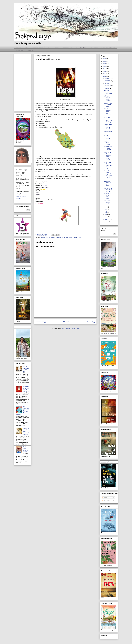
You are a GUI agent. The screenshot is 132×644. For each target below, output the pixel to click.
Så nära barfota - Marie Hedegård (108, 98)
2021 (105, 71)
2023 (105, 66)
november (108, 81)
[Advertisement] (65, 303)
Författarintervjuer (67, 47)
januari (107, 222)
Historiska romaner (38, 47)
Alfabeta (45, 186)
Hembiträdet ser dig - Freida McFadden (26, 389)
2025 (105, 61)
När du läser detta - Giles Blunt (26, 369)
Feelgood (26, 47)
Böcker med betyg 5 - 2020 (108, 47)
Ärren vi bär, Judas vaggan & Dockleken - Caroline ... (108, 175)
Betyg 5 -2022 (30, 50)
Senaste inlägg (41, 322)
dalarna (53, 237)
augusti (107, 88)
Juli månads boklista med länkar (108, 202)
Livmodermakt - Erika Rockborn (108, 148)
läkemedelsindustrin (71, 237)
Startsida (18, 47)
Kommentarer (107, 500)
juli (105, 207)
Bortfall (48, 237)
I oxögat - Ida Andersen (108, 132)
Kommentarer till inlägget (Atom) (70, 328)
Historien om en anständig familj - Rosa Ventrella (108, 156)
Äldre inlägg (91, 322)
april (106, 214)
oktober (107, 83)
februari (107, 220)
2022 (105, 69)
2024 (105, 64)
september (108, 86)
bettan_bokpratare (21, 194)
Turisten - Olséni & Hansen (107, 143)
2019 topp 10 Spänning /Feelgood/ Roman (87, 47)
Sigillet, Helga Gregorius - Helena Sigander (108, 127)
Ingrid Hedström (60, 237)
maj (106, 212)
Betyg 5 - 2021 (20, 50)
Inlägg (105, 498)
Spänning (57, 47)
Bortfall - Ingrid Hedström (108, 137)
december (108, 78)
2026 (105, 59)
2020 (105, 74)
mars (106, 217)
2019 (105, 76)
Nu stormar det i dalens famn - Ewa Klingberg (108, 120)
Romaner (49, 47)
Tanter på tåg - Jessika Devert (26, 449)
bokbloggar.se (39, 203)
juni (106, 210)
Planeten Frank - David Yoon (108, 92)
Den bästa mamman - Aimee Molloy (108, 183)
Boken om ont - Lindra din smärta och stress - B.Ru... (108, 165)
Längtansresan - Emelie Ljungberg (108, 105)
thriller (79, 237)
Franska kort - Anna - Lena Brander (108, 196)
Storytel (38, 200)
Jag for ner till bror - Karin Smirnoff (108, 190)
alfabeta (43, 237)
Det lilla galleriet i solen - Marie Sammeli (107, 112)
